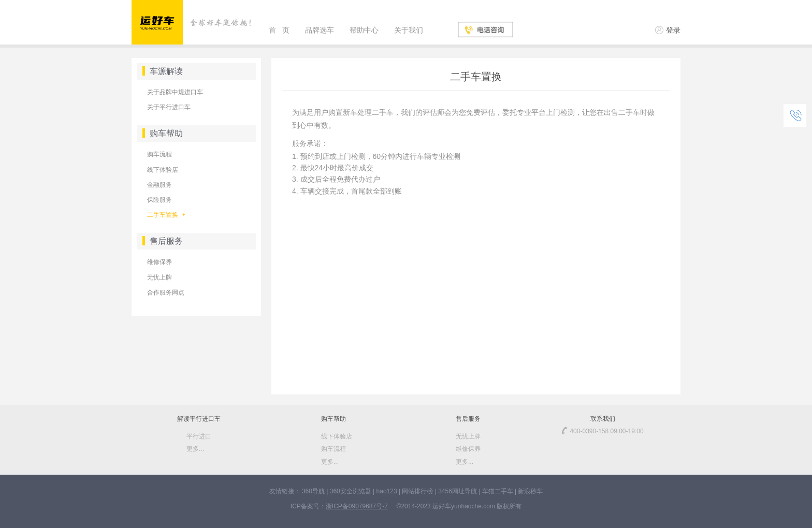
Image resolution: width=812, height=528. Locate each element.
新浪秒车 (530, 491)
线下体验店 (163, 170)
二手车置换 (166, 215)
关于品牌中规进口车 (175, 92)
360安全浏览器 (351, 491)
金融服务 (160, 185)
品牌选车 (320, 30)
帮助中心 (364, 30)
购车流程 (160, 154)
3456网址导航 (458, 491)
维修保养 (160, 262)
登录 (668, 30)
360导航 (313, 491)
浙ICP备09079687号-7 (357, 506)
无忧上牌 (160, 277)
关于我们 (409, 30)
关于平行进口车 (169, 107)
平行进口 (199, 436)
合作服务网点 (166, 292)
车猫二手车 (498, 491)
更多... (195, 449)
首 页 (279, 30)
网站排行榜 (417, 491)
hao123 (387, 491)
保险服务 (160, 200)
